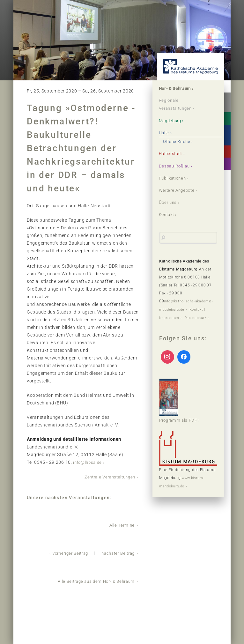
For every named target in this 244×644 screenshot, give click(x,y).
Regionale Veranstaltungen (177, 105)
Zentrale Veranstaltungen (107, 477)
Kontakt (168, 214)
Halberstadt (172, 153)
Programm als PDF (180, 407)
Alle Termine (122, 524)
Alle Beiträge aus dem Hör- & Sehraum (93, 580)
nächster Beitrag (116, 552)
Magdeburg (172, 121)
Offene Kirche (178, 141)
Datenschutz (171, 324)
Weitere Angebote (178, 190)
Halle (165, 133)
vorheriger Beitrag (65, 552)
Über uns (169, 202)
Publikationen (174, 178)
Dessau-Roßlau (176, 166)
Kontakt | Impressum (179, 316)
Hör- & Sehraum (177, 89)
